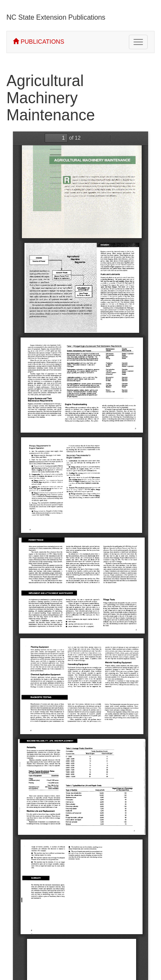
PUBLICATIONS (39, 42)
